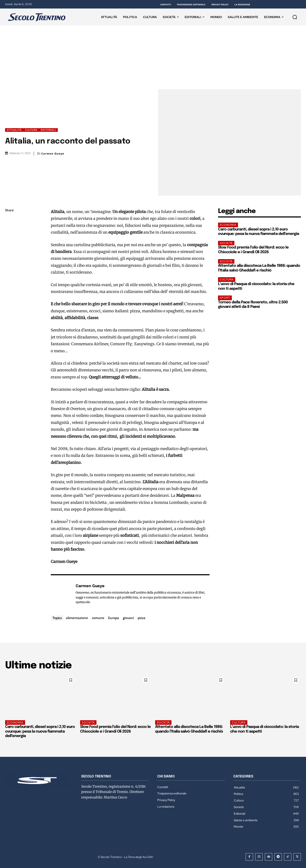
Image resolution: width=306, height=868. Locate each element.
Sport (225, 298)
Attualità (14, 130)
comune (98, 618)
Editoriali (48, 130)
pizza (142, 618)
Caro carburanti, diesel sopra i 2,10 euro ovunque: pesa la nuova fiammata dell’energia (40, 731)
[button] (295, 17)
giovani (128, 618)
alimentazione (77, 618)
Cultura (31, 130)
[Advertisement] (153, 57)
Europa (114, 618)
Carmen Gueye (53, 154)
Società (226, 243)
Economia (228, 225)
